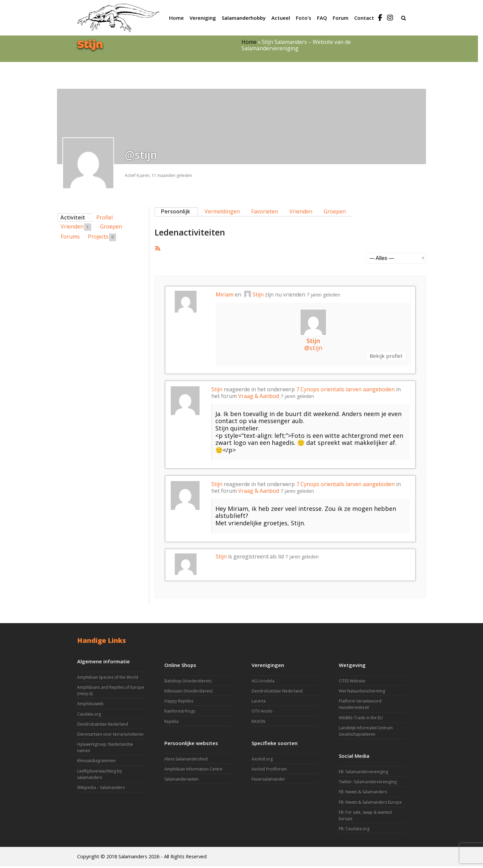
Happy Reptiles (179, 703)
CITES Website (352, 682)
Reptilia (171, 723)
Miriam (225, 294)
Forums (70, 237)
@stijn (313, 348)
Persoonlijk (176, 211)
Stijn (254, 294)
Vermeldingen (222, 211)
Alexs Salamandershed (186, 760)
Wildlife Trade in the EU (361, 719)
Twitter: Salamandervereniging (368, 783)
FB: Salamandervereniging (363, 773)
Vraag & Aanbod (259, 397)
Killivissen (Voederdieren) (188, 692)
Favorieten (265, 211)
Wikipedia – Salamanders (101, 789)
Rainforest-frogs (180, 713)
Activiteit (73, 217)
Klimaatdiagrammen (96, 762)
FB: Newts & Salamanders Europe (370, 804)
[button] (404, 18)
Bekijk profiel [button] (383, 356)
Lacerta (259, 703)
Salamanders (133, 858)
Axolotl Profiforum (269, 770)
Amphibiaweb (90, 705)
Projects (102, 237)
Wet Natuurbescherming (362, 692)
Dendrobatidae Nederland (103, 725)
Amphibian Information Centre (193, 770)
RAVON (258, 723)
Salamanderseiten (181, 781)
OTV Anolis (262, 713)
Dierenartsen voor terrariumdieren (110, 736)
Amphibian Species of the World (108, 679)
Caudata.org (89, 715)
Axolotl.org (262, 760)
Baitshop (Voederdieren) (188, 682)
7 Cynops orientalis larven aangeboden (345, 391)
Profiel (104, 217)
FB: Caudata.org (354, 830)
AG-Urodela (263, 682)
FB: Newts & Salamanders (363, 793)
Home (249, 42)
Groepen (111, 226)
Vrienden (76, 227)
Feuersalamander (268, 781)
